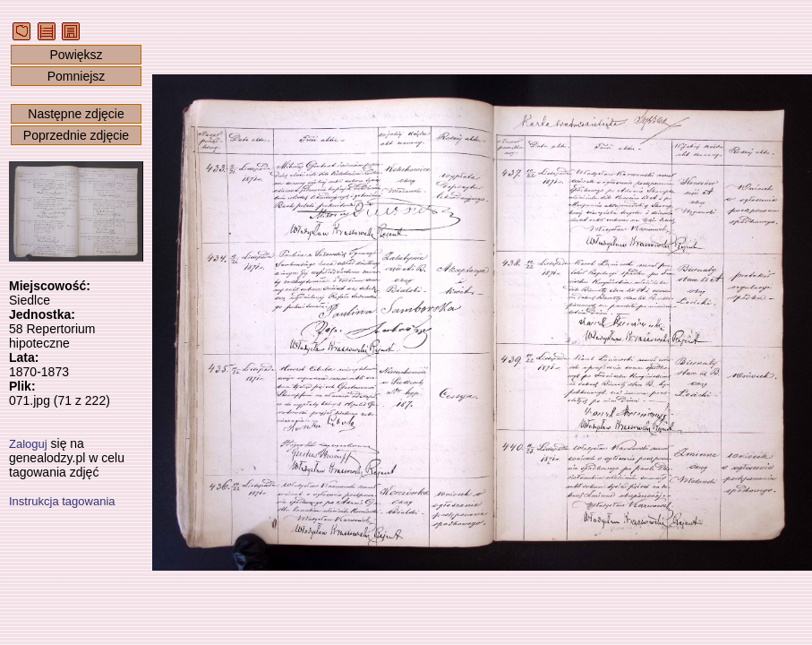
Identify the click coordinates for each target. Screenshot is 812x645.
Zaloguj (28, 444)
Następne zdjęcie (76, 114)
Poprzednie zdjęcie (76, 135)
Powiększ (76, 55)
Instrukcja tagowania (62, 501)
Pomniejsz (77, 76)
